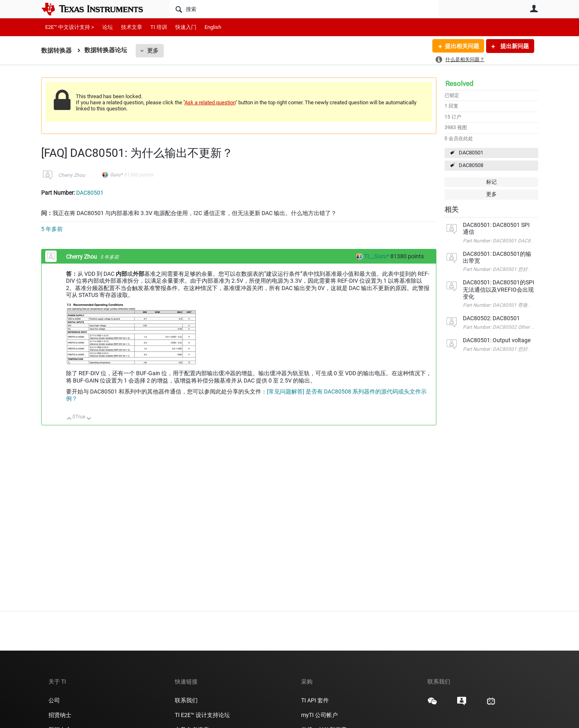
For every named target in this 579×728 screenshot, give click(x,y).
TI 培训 (159, 27)
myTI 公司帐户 (319, 715)
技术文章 (132, 27)
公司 (54, 700)
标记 (491, 182)
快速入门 (186, 27)
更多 (153, 51)
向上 (69, 419)
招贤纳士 (60, 715)
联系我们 (186, 700)
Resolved (459, 84)
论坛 (108, 27)
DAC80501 (471, 153)
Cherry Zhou (72, 175)
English (213, 27)
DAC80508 (471, 165)
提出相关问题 (462, 46)
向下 (89, 419)
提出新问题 (514, 46)
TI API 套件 (315, 700)
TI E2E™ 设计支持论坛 (202, 715)
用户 (534, 9)
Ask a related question (210, 102)
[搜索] (304, 9)
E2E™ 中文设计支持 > (70, 27)
